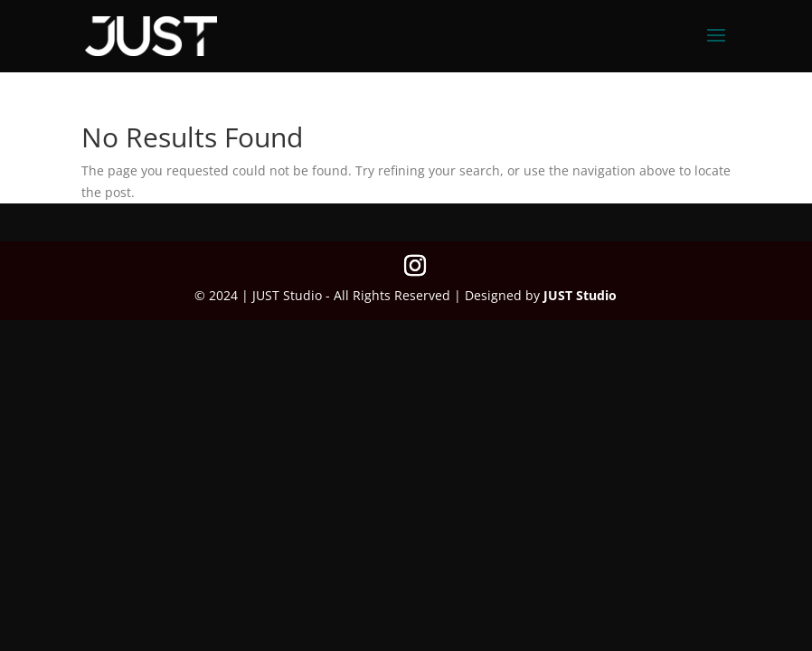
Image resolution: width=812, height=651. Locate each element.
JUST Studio (580, 295)
